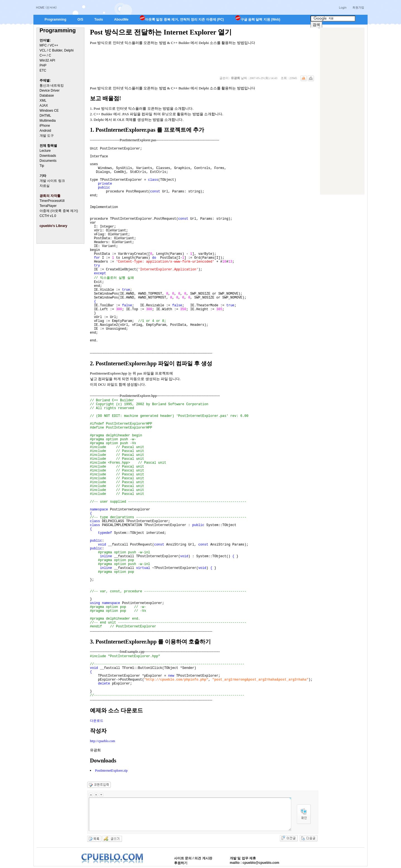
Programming (55, 19)
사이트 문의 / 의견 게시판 (193, 858)
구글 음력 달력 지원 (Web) (258, 19)
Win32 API (47, 60)
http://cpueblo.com (102, 741)
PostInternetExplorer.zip (111, 771)
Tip (42, 166)
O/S (80, 19)
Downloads (48, 156)
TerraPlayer (48, 206)
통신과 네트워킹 (52, 85)
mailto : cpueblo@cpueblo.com (255, 863)
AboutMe (121, 19)
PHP (43, 65)
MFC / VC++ (49, 45)
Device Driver (50, 91)
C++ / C (45, 55)
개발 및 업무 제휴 (243, 858)
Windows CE (49, 111)
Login (343, 7)
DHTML (45, 116)
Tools (99, 19)
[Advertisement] (342, 111)
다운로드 (97, 721)
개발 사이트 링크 (52, 181)
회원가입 (358, 7)
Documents (48, 161)
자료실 (45, 186)
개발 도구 (47, 136)
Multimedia (48, 121)
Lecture (45, 151)
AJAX (44, 106)
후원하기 (181, 863)
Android (45, 131)
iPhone (45, 126)
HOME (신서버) (46, 7)
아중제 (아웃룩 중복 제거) (59, 211)
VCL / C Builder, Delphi (57, 50)
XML (43, 101)
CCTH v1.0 (48, 216)
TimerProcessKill (52, 201)
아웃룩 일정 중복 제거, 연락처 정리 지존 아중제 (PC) (182, 19)
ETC (43, 70)
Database (47, 96)
